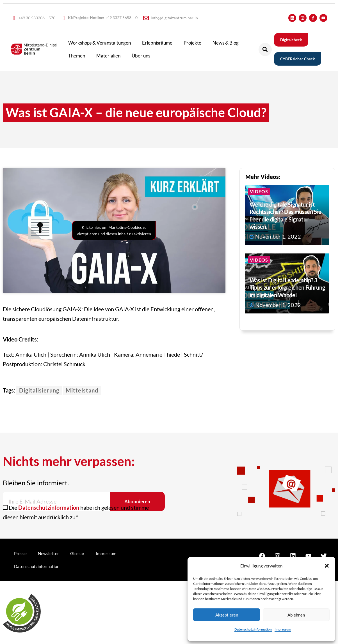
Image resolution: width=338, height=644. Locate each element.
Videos (259, 191)
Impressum (283, 629)
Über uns (141, 56)
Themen (77, 56)
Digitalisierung (39, 390)
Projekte (192, 43)
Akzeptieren (227, 615)
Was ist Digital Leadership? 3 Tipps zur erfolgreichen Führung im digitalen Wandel (287, 287)
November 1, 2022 (275, 236)
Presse (20, 553)
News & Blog (226, 43)
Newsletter (48, 553)
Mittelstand (82, 390)
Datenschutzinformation (253, 629)
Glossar (77, 553)
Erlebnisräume (157, 43)
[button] (327, 566)
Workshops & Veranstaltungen (100, 43)
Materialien (108, 56)
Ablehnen (296, 615)
